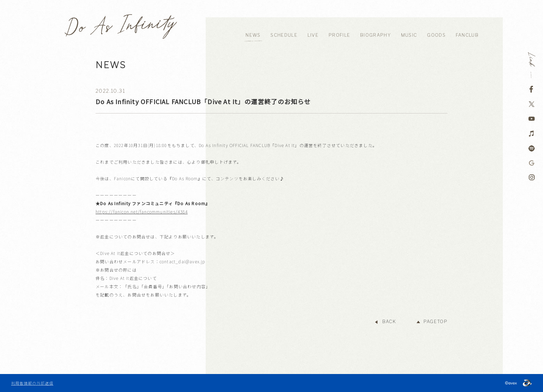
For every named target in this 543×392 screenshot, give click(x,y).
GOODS (436, 35)
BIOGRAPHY (376, 35)
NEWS (253, 35)
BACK (389, 322)
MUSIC (409, 35)
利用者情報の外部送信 (32, 383)
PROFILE (339, 35)
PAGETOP (435, 322)
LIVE (313, 35)
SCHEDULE (284, 35)
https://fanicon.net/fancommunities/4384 (142, 212)
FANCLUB (467, 35)
